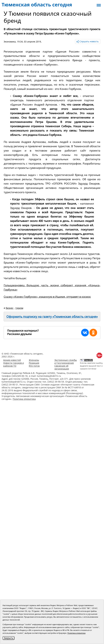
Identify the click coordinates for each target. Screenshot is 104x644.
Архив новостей (12, 360)
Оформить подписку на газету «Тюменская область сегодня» (52, 317)
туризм (19, 308)
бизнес (10, 308)
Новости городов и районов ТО (14, 364)
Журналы (34, 360)
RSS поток (34, 366)
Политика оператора (24, 399)
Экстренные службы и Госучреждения (66, 361)
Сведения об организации (62, 367)
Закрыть (8, 638)
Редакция (34, 363)
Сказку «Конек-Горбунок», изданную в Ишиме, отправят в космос (47, 297)
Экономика (10, 42)
